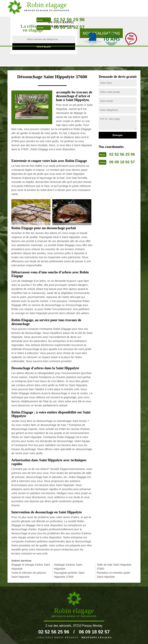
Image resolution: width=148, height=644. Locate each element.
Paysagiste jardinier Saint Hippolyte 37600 (69, 575)
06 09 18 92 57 (69, 27)
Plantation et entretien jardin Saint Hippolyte (114, 575)
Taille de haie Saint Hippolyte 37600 (114, 567)
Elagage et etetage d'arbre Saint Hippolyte (31, 567)
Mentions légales (97, 637)
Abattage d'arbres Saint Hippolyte (68, 567)
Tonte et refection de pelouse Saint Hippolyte (29, 575)
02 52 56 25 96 (69, 20)
